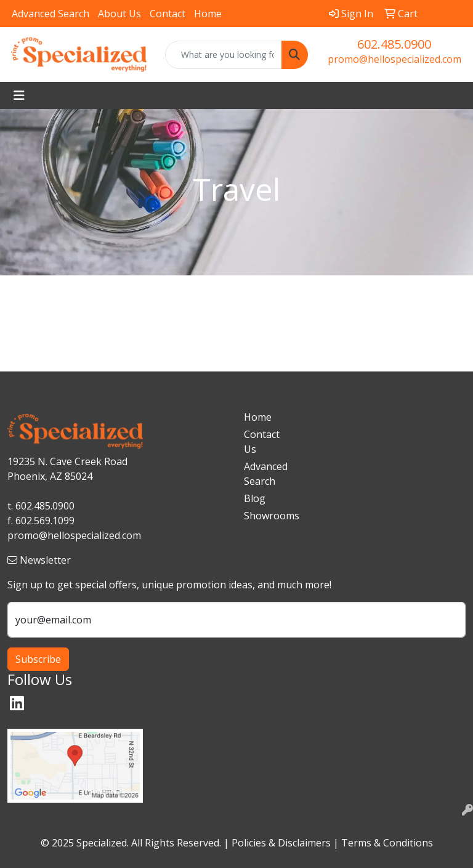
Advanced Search (51, 14)
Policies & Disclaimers (281, 843)
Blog (255, 498)
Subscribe (38, 659)
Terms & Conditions (387, 843)
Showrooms (266, 516)
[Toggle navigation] (19, 95)
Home (208, 14)
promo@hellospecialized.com (394, 59)
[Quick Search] (224, 55)
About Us (119, 14)
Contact (168, 14)
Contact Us (262, 442)
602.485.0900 (394, 44)
